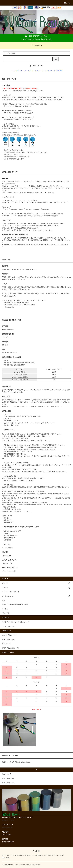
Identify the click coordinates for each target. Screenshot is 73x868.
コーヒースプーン (16, 70)
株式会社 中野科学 (8, 820)
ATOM (8, 858)
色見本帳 (59, 70)
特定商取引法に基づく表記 (11, 648)
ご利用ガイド (36, 45)
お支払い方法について (9, 635)
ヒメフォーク (39, 70)
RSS (3, 858)
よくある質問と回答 (9, 626)
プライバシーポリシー (57, 856)
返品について (6, 644)
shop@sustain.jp (33, 294)
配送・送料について (9, 639)
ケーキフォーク (50, 70)
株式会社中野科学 (35, 865)
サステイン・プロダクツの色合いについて (16, 622)
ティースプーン (29, 70)
